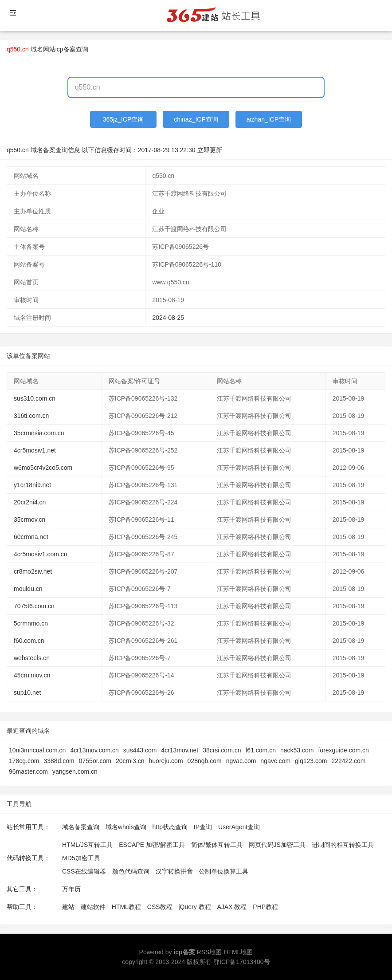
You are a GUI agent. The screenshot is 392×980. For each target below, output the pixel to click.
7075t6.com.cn (34, 606)
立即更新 (210, 150)
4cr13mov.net (180, 750)
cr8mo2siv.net (33, 571)
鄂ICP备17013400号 (242, 962)
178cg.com (24, 761)
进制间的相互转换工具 (343, 845)
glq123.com (311, 761)
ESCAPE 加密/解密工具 (152, 845)
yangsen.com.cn (75, 771)
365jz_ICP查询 (123, 119)
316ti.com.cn (31, 416)
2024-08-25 (168, 318)
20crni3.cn (130, 761)
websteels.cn (32, 658)
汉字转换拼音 (174, 871)
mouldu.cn (28, 589)
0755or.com (95, 761)
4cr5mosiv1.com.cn (41, 554)
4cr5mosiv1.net (35, 450)
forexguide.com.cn (343, 750)
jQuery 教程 (194, 907)
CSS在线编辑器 (84, 871)
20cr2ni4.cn (30, 502)
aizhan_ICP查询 (269, 119)
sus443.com (140, 750)
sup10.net (27, 693)
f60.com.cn (29, 641)
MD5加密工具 (81, 858)
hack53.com (297, 750)
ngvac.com (241, 761)
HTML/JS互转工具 (87, 845)
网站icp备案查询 (66, 49)
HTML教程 (126, 907)
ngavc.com (275, 761)
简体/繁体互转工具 (217, 845)
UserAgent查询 (239, 827)
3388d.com (59, 761)
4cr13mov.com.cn (94, 750)
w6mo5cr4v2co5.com (43, 468)
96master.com (28, 771)
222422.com (348, 761)
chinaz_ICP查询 (196, 119)
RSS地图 (210, 952)
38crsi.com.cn (222, 750)
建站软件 (93, 907)
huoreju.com (166, 761)
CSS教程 (160, 907)
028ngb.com (205, 761)
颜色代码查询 (131, 871)
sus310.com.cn (35, 398)
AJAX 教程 (232, 907)
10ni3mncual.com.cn (37, 750)
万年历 (71, 889)
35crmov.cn (29, 520)
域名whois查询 (126, 827)
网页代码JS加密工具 (277, 845)
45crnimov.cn (32, 675)
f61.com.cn (260, 750)
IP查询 (203, 827)
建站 (68, 907)
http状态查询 (170, 827)
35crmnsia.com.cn (39, 433)
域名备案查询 (81, 827)
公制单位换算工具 (223, 871)
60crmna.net (31, 537)
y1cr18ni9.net (32, 485)
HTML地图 (238, 952)
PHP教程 (265, 907)
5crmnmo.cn (31, 623)
